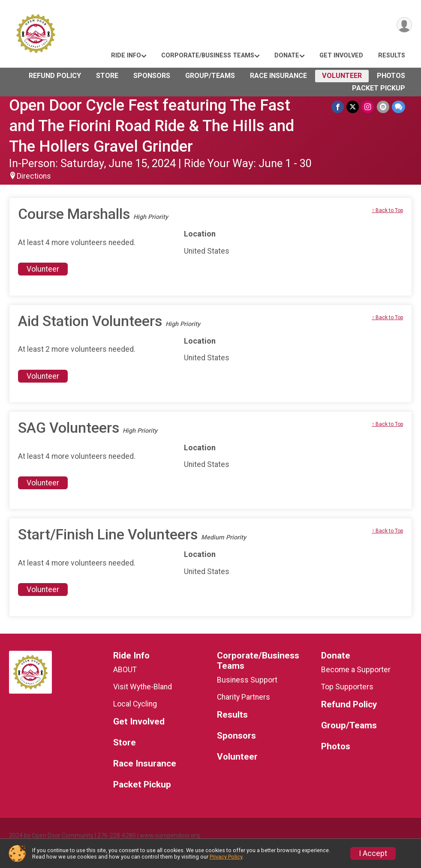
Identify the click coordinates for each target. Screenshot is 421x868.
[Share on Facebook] (338, 107)
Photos (391, 76)
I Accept (373, 853)
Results (392, 55)
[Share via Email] (383, 107)
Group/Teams (210, 76)
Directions (34, 176)
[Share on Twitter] (353, 107)
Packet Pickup (379, 88)
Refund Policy (55, 76)
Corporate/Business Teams (208, 55)
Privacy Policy (226, 857)
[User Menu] (404, 25)
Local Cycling (135, 704)
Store (107, 76)
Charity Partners (244, 697)
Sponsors (152, 76)
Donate (287, 55)
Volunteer (342, 76)
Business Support (247, 680)
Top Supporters (347, 687)
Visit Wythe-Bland (143, 687)
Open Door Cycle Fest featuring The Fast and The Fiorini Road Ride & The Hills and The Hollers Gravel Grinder (152, 126)
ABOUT (125, 670)
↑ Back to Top (387, 210)
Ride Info (126, 55)
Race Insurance (278, 76)
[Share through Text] (398, 107)
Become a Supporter (356, 670)
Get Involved (341, 55)
